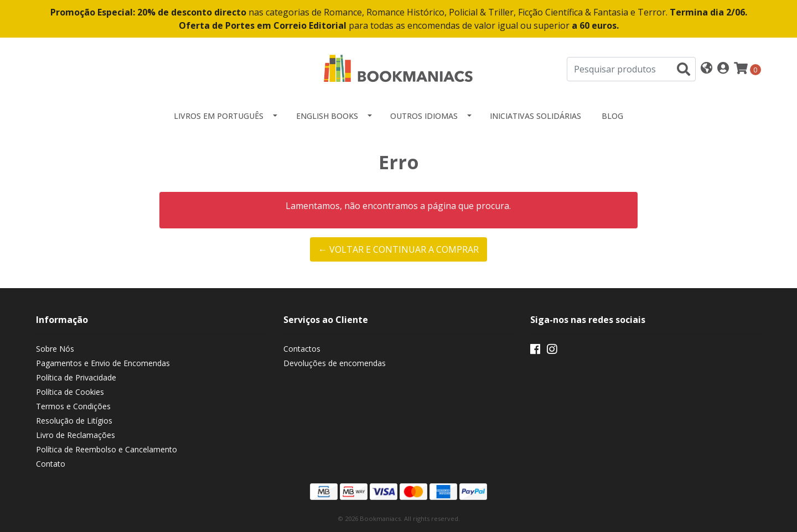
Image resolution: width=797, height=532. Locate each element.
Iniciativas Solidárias (535, 116)
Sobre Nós (55, 349)
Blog (612, 116)
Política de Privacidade (76, 377)
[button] (707, 69)
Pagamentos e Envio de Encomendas (103, 363)
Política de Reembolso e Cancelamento (107, 449)
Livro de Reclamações (76, 435)
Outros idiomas (424, 116)
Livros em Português (219, 116)
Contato (51, 464)
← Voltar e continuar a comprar (398, 249)
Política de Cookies (70, 392)
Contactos (302, 349)
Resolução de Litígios (74, 421)
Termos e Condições (73, 406)
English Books (327, 116)
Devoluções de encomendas (335, 363)
